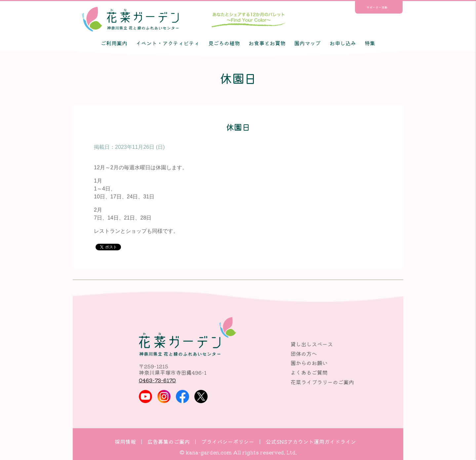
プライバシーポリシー (228, 441)
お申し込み (343, 43)
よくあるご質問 (309, 372)
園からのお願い (309, 363)
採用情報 (125, 441)
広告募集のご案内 (169, 441)
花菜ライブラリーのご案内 (322, 382)
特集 (370, 43)
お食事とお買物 (267, 43)
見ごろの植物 (224, 43)
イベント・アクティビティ (168, 43)
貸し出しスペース (312, 344)
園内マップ (307, 43)
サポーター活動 (377, 7)
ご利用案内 (114, 43)
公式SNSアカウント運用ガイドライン (311, 441)
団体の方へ (304, 354)
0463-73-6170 (157, 380)
